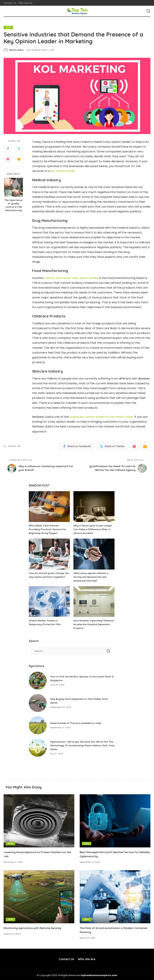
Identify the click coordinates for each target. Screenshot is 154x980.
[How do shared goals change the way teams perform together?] (49, 554)
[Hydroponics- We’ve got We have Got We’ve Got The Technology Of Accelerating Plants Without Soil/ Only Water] (38, 748)
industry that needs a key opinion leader (73, 278)
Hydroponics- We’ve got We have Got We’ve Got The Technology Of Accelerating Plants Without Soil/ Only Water (81, 746)
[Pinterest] (8, 159)
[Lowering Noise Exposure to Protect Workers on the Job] (39, 821)
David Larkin (16, 50)
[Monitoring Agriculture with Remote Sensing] (39, 897)
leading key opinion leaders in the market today (103, 417)
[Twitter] (19, 149)
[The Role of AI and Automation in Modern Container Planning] (115, 897)
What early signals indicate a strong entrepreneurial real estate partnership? (92, 577)
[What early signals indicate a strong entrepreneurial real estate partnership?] (94, 554)
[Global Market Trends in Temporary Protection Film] (49, 602)
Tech (8, 27)
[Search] (148, 11)
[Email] (19, 159)
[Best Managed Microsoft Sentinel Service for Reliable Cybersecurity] (115, 821)
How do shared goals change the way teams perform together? (47, 577)
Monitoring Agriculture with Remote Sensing (34, 928)
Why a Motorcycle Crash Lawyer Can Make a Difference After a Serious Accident (94, 529)
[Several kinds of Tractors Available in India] (38, 725)
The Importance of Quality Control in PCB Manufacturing (13, 205)
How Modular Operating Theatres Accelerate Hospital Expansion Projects (92, 624)
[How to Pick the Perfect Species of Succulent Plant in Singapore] (38, 681)
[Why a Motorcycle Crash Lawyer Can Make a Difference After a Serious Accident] (94, 507)
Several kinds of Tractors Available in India (77, 723)
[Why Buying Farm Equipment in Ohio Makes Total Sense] (38, 703)
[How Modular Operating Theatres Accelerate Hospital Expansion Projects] (94, 602)
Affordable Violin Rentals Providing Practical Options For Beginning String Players (48, 529)
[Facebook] (8, 149)
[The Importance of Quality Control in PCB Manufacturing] (13, 187)
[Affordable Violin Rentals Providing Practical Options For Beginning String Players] (49, 507)
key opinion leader (63, 171)
